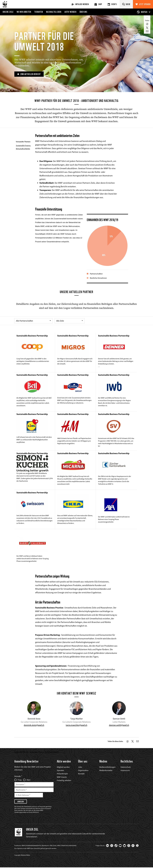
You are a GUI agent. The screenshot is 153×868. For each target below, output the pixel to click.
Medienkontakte (106, 771)
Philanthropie (62, 774)
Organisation (83, 771)
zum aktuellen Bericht (31, 74)
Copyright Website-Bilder (22, 856)
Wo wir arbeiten (24, 12)
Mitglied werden (80, 4)
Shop (98, 4)
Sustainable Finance (23, 145)
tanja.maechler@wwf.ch (76, 725)
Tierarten (39, 12)
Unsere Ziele (8, 12)
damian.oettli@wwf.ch (119, 725)
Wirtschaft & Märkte (23, 149)
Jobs (80, 767)
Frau (20, 780)
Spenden (60, 771)
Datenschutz (126, 767)
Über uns (83, 12)
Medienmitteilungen (107, 767)
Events (112, 4)
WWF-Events (62, 777)
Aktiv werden (70, 12)
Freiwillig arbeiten (64, 781)
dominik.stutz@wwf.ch (34, 725)
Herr (29, 780)
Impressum (125, 771)
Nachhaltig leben (54, 12)
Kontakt (81, 774)
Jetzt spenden (145, 4)
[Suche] (126, 4)
